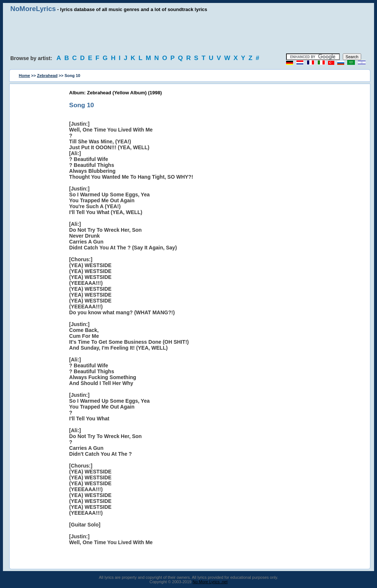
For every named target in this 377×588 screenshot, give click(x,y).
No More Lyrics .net (210, 582)
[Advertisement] (188, 33)
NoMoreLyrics (33, 9)
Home (24, 76)
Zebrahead (47, 76)
